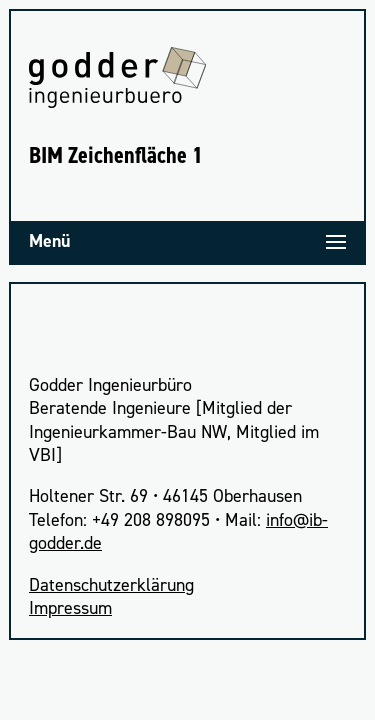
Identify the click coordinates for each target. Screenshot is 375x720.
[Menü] (187, 241)
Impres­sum (70, 608)
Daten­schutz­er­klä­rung (111, 585)
